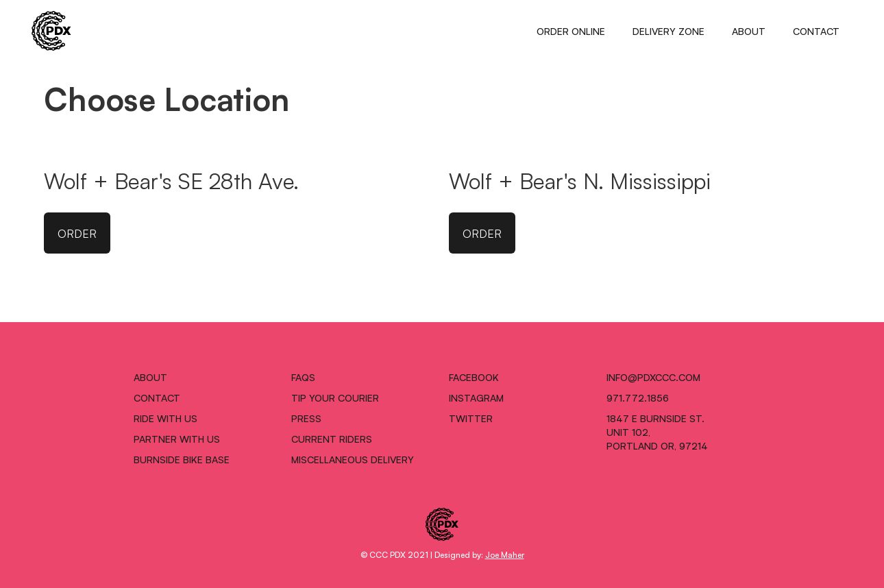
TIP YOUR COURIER (335, 397)
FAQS (303, 377)
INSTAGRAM (476, 397)
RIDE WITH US (165, 418)
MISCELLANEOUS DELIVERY (353, 459)
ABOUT (749, 31)
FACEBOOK (474, 377)
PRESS (306, 418)
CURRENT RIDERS (332, 439)
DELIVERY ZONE (668, 31)
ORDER (77, 233)
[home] (51, 31)
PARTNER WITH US (177, 439)
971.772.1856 (638, 397)
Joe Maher (505, 554)
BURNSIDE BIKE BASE (182, 459)
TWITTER (471, 418)
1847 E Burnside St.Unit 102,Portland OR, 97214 (657, 432)
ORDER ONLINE (571, 31)
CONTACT (816, 31)
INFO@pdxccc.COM (653, 377)
